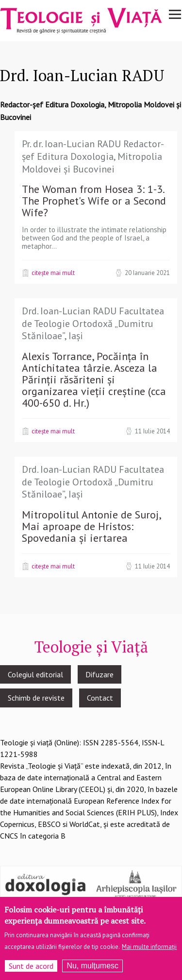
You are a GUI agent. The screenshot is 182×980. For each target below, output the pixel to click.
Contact (100, 698)
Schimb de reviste (36, 698)
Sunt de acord (31, 966)
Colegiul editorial (35, 674)
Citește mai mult (53, 273)
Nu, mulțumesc (92, 966)
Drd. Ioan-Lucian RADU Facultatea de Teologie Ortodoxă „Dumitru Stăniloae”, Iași (93, 323)
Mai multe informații (149, 947)
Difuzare (99, 674)
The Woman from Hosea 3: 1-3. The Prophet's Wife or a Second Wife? (94, 201)
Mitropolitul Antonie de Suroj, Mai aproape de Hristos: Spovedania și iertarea (91, 526)
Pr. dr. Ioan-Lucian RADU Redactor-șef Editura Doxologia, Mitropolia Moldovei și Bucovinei (93, 156)
